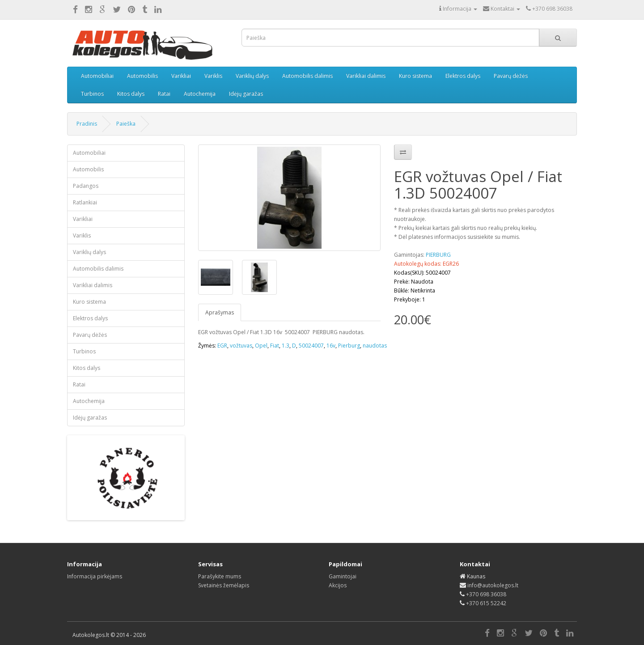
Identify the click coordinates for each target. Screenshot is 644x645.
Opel (261, 346)
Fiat (275, 346)
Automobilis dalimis (307, 76)
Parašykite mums (220, 576)
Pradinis (87, 124)
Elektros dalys (463, 76)
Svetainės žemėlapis (224, 585)
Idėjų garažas (246, 94)
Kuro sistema (415, 76)
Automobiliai (97, 76)
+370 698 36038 (486, 594)
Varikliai (181, 76)
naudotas (375, 346)
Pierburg (349, 346)
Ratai (164, 94)
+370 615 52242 (486, 603)
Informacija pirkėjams (95, 576)
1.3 (286, 346)
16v (331, 346)
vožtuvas (241, 346)
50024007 (311, 346)
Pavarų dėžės (511, 76)
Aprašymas (220, 312)
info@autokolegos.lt (493, 585)
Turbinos (92, 94)
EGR (222, 346)
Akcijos (338, 585)
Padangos (86, 186)
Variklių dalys (252, 76)
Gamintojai (343, 576)
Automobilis (142, 76)
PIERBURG (438, 255)
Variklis (213, 76)
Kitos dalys (131, 94)
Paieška (126, 124)
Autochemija (200, 94)
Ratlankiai (85, 202)
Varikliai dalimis (366, 76)
